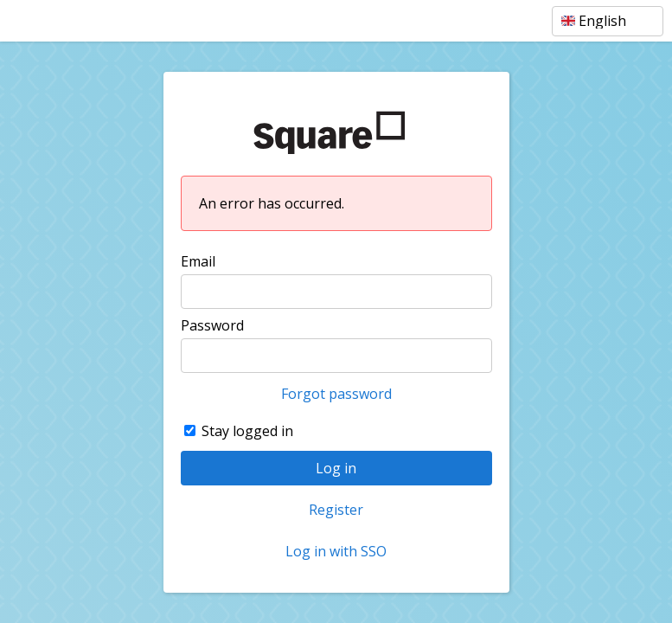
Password (212, 325)
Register (336, 510)
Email (198, 261)
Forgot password (336, 394)
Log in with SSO (336, 551)
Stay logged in (247, 431)
